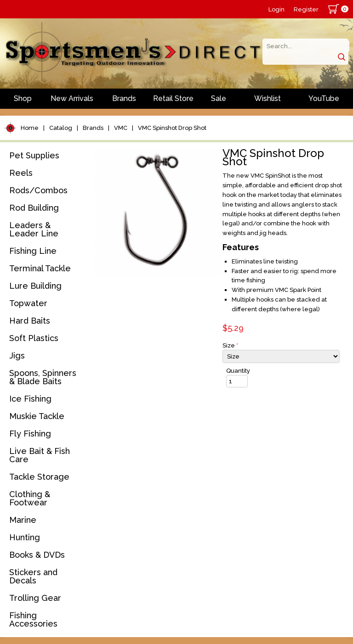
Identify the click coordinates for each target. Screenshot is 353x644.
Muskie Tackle (37, 416)
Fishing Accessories (33, 619)
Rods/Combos (38, 190)
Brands (124, 98)
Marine (23, 520)
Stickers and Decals (33, 576)
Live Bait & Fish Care (40, 455)
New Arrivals (72, 98)
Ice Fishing (30, 399)
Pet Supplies (34, 155)
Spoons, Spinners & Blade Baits (43, 377)
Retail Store (173, 98)
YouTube (324, 98)
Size (230, 345)
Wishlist (268, 98)
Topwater (28, 303)
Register (306, 9)
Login (276, 9)
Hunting (25, 537)
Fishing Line (33, 251)
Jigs (17, 356)
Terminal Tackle (40, 268)
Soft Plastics (34, 338)
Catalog (61, 128)
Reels (21, 173)
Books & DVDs (37, 555)
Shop (23, 98)
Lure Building (35, 286)
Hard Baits (30, 321)
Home (30, 128)
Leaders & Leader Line (34, 229)
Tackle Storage (39, 477)
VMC (121, 128)
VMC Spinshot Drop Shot (172, 128)
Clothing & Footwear (30, 498)
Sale (219, 98)
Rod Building (34, 208)
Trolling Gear (35, 598)
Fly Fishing (30, 434)
